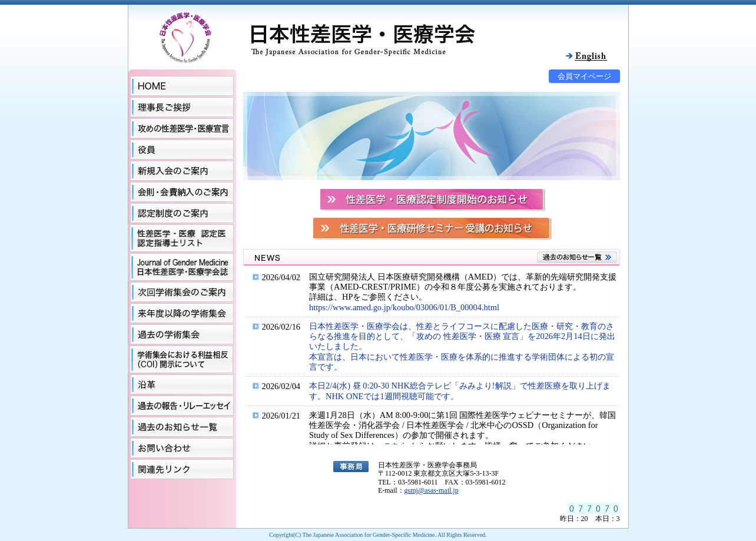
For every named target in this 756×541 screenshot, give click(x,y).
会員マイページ (584, 77)
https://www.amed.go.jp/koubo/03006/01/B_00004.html (404, 307)
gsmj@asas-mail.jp (432, 490)
